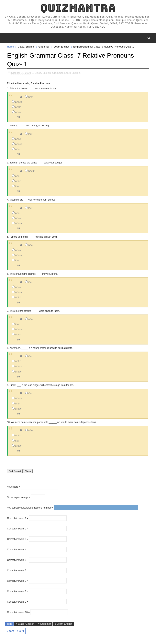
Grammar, (58, 73)
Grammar (44, 47)
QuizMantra (78, 8)
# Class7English (25, 624)
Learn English (62, 47)
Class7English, (43, 73)
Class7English (26, 47)
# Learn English (63, 624)
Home (11, 47)
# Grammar (44, 624)
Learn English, (72, 73)
